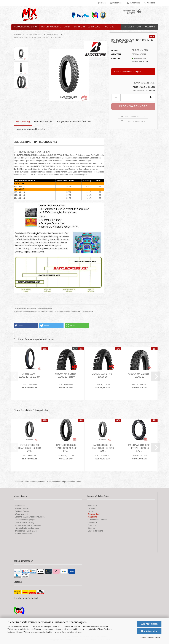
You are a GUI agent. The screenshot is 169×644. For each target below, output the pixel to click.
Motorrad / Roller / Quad (55, 27)
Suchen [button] (101, 3)
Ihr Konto (91, 508)
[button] (116, 3)
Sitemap (91, 528)
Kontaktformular (21, 508)
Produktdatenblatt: (43, 121)
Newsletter (92, 522)
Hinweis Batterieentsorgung (26, 528)
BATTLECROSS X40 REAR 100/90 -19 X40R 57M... (66, 448)
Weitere (109, 27)
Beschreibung (23, 121)
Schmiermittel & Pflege (87, 27)
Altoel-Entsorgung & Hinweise (27, 525)
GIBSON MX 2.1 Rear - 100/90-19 (139, 375)
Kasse (90, 511)
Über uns (150, 27)
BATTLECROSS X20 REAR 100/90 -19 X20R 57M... (29, 448)
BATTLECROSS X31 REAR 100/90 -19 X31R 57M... (103, 448)
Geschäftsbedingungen (24, 520)
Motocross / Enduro (25, 27)
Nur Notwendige (149, 631)
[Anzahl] (133, 97)
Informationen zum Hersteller (30, 129)
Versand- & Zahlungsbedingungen (29, 517)
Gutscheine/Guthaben (97, 520)
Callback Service (22, 511)
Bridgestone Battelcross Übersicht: (75, 121)
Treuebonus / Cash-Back (25, 531)
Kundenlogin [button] (133, 3)
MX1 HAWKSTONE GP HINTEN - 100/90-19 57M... (139, 448)
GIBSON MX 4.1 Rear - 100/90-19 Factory (66, 375)
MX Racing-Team (132, 27)
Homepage (61, 482)
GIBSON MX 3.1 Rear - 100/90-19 (103, 375)
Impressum (20, 506)
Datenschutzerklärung (71, 632)
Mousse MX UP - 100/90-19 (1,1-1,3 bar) (30, 375)
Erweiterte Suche (95, 531)
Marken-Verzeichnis (23, 534)
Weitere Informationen (149, 638)
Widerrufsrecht (21, 514)
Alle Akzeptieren (149, 624)
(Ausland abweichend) (140, 61)
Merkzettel (150, 3)
